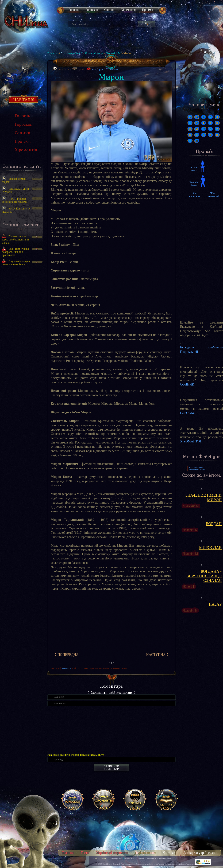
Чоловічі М (113, 53)
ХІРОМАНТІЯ (191, 441)
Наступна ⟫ (157, 655)
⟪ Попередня (67, 655)
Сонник (109, 10)
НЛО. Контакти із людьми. (16, 210)
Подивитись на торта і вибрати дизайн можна (15, 240)
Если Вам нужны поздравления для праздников (15, 252)
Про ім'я (147, 10)
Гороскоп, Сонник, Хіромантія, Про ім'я (198, 468)
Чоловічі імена (94, 53)
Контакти (170, 853)
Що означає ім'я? (71, 53)
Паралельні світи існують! (15, 190)
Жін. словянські (213, 195)
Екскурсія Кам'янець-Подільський (202, 349)
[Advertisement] (21, 328)
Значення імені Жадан (14, 180)
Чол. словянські (195, 195)
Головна (74, 10)
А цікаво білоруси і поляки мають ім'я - (17, 263)
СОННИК (187, 384)
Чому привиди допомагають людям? (14, 200)
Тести (85, 853)
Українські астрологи (112, 853)
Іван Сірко (97, 70)
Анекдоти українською (200, 853)
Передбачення (145, 853)
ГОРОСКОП (189, 413)
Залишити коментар (111, 768)
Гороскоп (92, 10)
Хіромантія (128, 10)
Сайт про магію (100, 858)
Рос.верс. (112, 69)
